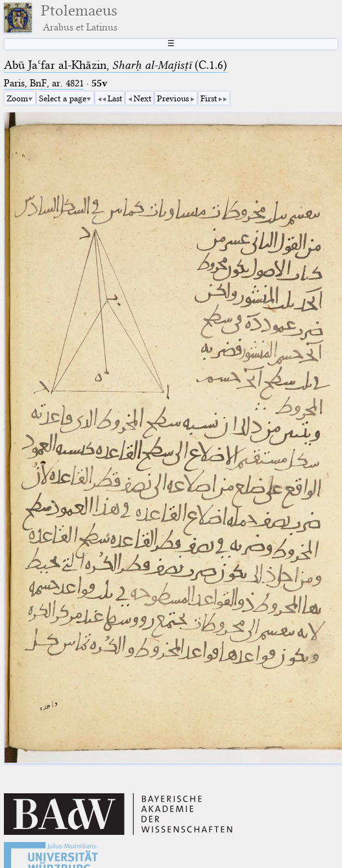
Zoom (17, 98)
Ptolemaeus (79, 18)
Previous (173, 98)
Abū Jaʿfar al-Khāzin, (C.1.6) (116, 65)
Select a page (63, 98)
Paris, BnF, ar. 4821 (44, 83)
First (209, 98)
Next (142, 98)
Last (115, 98)
